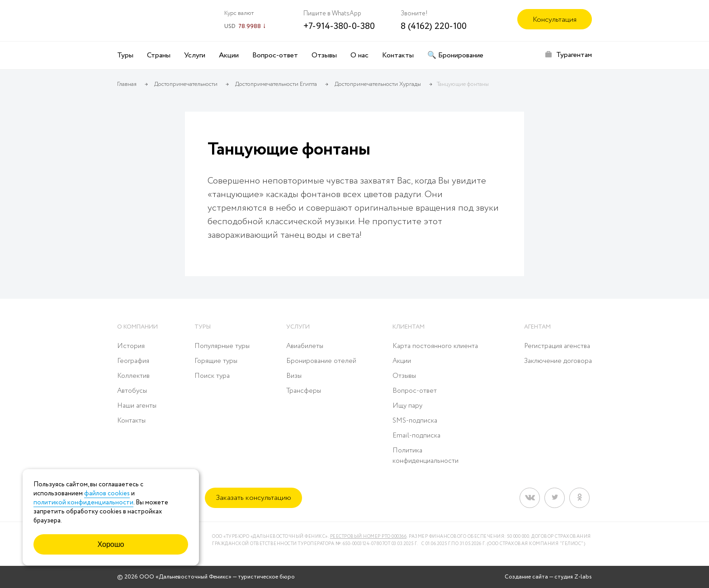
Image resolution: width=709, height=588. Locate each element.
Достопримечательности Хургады (378, 84)
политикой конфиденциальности (83, 503)
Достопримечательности (186, 84)
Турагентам (574, 55)
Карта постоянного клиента (435, 346)
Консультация (555, 20)
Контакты (398, 55)
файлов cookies (107, 494)
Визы (294, 376)
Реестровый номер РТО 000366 (369, 537)
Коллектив (133, 376)
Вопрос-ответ (275, 55)
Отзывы (324, 55)
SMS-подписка (415, 421)
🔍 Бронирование (455, 55)
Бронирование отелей (321, 361)
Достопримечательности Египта (276, 84)
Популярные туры (222, 346)
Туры (125, 55)
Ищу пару (407, 406)
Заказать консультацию (253, 498)
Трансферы (304, 391)
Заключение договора (558, 361)
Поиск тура (212, 376)
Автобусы (132, 391)
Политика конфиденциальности (425, 456)
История (131, 346)
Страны (159, 55)
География (133, 361)
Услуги (195, 55)
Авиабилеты (305, 346)
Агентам (537, 327)
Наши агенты (137, 406)
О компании (137, 327)
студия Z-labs (573, 577)
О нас (359, 55)
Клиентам (409, 327)
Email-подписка (416, 436)
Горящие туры (216, 361)
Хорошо (111, 544)
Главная (127, 84)
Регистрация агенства (557, 346)
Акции (229, 55)
